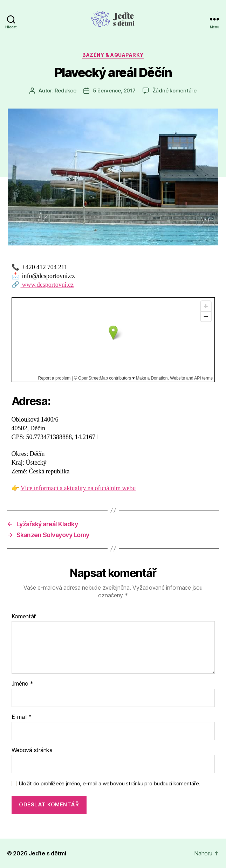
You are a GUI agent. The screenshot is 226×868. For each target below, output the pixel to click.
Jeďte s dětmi (47, 853)
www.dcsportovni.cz (47, 285)
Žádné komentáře (174, 91)
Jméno (22, 684)
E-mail (22, 717)
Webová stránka (32, 750)
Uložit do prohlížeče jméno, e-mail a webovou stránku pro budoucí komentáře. (109, 784)
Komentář (24, 617)
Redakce (65, 91)
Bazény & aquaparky (113, 55)
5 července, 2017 (114, 91)
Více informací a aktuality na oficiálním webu (78, 488)
